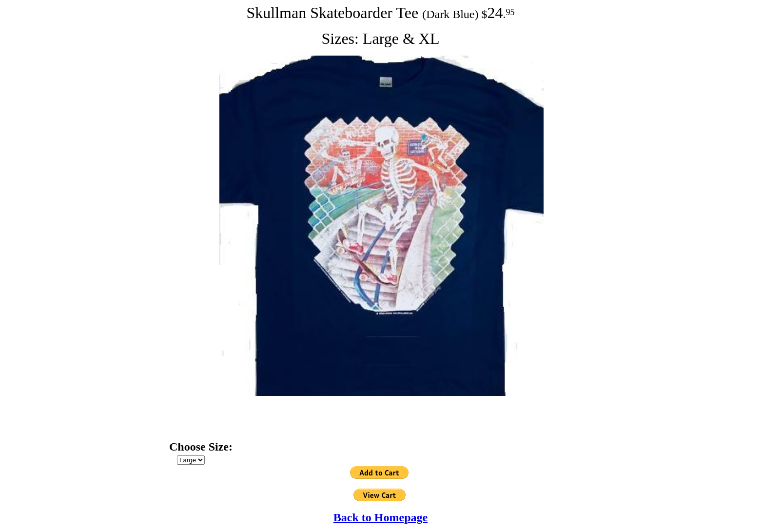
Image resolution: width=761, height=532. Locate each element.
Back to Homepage (380, 517)
